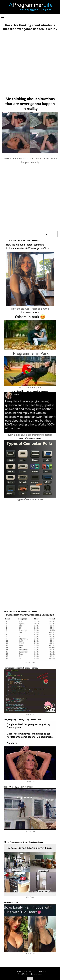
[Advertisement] (30, 64)
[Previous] (47, 234)
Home (20, 974)
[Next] (54, 234)
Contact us (27, 974)
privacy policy (37, 974)
